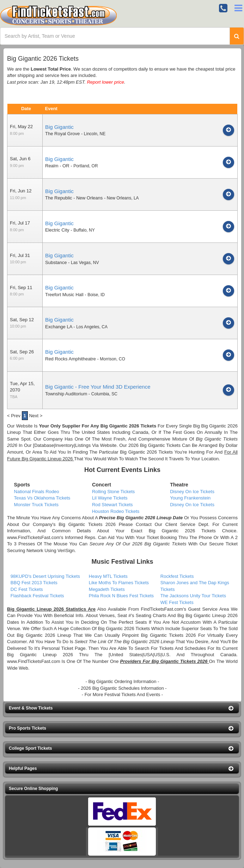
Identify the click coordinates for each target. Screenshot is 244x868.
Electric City (57, 230)
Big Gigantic (59, 127)
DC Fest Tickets (27, 589)
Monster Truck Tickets (36, 505)
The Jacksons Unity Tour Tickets (193, 596)
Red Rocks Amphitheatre (71, 359)
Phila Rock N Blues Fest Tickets (121, 596)
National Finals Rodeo (37, 492)
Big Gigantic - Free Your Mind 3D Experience (98, 387)
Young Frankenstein (190, 498)
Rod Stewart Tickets (112, 505)
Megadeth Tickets (107, 589)
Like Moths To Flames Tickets (119, 583)
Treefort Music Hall (64, 295)
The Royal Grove (62, 134)
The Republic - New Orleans (74, 198)
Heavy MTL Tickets (108, 576)
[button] (122, 708)
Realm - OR (57, 166)
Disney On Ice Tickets (192, 492)
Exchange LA (59, 327)
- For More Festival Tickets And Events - (122, 695)
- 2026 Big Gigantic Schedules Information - (122, 688)
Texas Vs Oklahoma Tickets (42, 498)
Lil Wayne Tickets (110, 498)
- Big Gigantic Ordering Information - (123, 681)
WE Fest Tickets (177, 602)
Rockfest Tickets (177, 576)
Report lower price (105, 82)
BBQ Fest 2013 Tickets (34, 583)
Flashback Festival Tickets (37, 596)
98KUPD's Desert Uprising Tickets (45, 576)
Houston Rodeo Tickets (116, 511)
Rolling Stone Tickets (113, 492)
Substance (56, 262)
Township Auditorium (66, 394)
